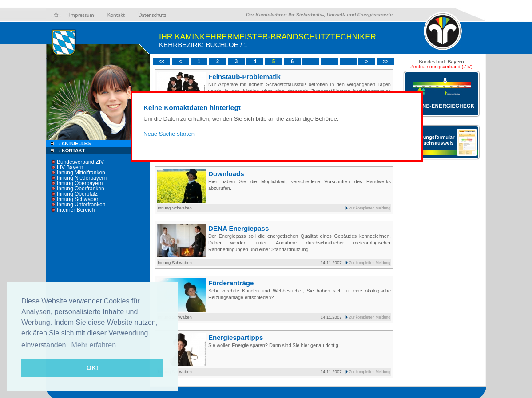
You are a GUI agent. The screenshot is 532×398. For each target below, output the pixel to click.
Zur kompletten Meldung (370, 208)
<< (162, 61)
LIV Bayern (70, 167)
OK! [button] (92, 368)
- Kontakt (71, 150)
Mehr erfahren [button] (94, 345)
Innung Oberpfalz (77, 194)
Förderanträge (231, 283)
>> (386, 61)
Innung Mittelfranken (81, 173)
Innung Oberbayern (80, 183)
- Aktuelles (74, 143)
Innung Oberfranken (81, 189)
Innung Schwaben (78, 199)
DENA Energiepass (238, 228)
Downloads (226, 174)
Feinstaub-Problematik (244, 77)
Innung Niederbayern (82, 178)
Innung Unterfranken (81, 205)
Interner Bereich (76, 210)
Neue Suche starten (169, 134)
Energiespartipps (236, 337)
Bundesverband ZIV (80, 162)
